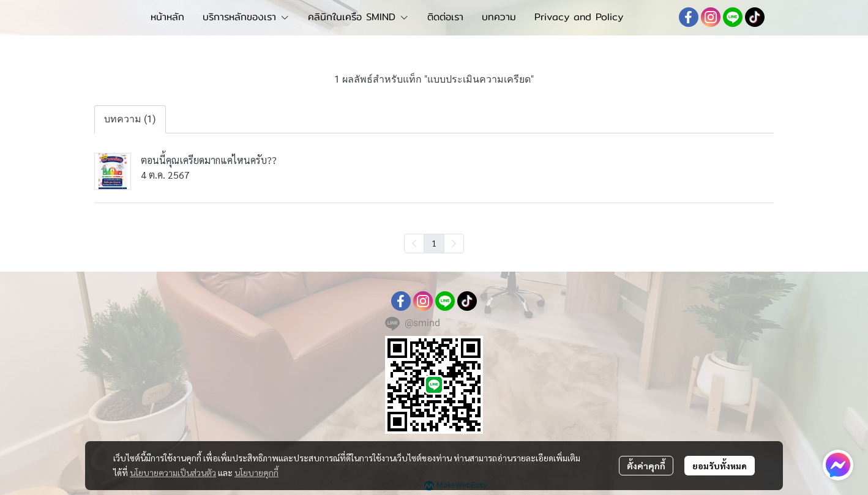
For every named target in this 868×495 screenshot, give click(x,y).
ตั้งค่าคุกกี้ (646, 466)
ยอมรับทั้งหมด (720, 466)
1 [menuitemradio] (434, 243)
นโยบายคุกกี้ (256, 472)
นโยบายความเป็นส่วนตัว (173, 472)
